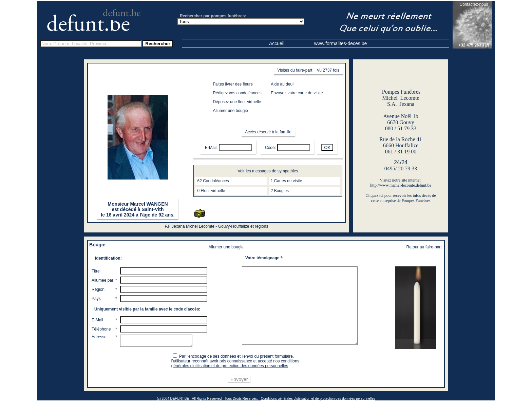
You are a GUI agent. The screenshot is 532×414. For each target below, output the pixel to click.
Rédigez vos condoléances (237, 93)
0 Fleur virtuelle (211, 191)
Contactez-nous (474, 4)
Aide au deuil (282, 84)
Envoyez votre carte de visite (297, 93)
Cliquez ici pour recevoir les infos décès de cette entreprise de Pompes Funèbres (401, 198)
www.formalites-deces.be (341, 43)
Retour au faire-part (424, 247)
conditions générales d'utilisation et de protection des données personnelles (236, 376)
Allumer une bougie (230, 111)
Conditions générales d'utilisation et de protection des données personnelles (318, 411)
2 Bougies (280, 191)
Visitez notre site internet (401, 180)
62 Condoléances (213, 181)
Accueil (277, 43)
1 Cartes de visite (287, 181)
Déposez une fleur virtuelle (237, 102)
